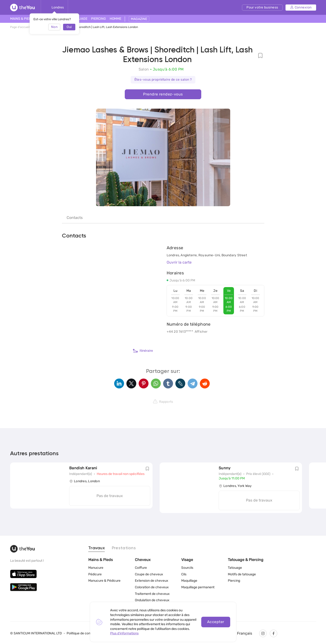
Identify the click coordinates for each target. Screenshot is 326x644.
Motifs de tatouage (242, 574)
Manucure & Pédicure (104, 581)
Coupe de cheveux (149, 574)
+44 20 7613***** (180, 332)
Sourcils (187, 568)
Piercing (234, 581)
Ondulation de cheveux (152, 600)
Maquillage (189, 581)
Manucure (96, 568)
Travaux (97, 548)
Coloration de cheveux (152, 587)
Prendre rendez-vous (163, 94)
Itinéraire (143, 351)
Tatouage (235, 568)
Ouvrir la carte (179, 262)
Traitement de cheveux (152, 594)
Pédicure (95, 574)
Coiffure (141, 568)
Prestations (124, 548)
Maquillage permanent (198, 587)
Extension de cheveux (152, 581)
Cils (184, 574)
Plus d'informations (124, 633)
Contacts (75, 218)
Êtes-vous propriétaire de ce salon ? (163, 80)
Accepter (216, 622)
